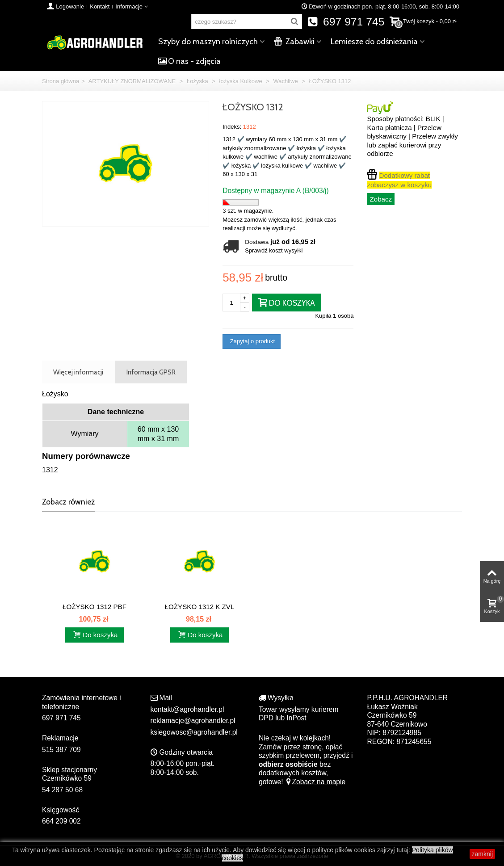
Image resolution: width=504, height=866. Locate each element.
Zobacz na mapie (315, 782)
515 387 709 (61, 750)
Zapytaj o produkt (252, 341)
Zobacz (381, 199)
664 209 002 (61, 821)
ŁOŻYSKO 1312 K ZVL (200, 607)
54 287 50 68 (62, 790)
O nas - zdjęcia (189, 61)
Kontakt (100, 6)
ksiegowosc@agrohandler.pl (194, 732)
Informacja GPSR (151, 372)
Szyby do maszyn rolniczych (208, 42)
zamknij (482, 854)
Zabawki (294, 42)
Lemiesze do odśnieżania (374, 42)
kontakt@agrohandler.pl (187, 709)
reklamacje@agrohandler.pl (193, 721)
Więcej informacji (78, 372)
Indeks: (232, 127)
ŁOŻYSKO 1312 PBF (94, 607)
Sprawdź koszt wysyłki (274, 250)
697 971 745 (346, 22)
